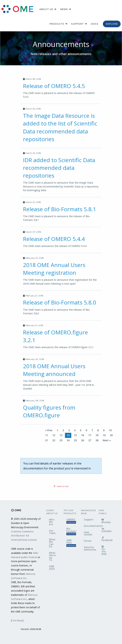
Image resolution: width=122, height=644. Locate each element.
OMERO (71, 521)
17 (90, 435)
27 (90, 440)
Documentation (89, 526)
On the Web (104, 551)
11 (47, 435)
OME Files (71, 543)
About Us (46, 9)
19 (104, 435)
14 (68, 435)
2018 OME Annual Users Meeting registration (54, 269)
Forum (88, 541)
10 (110, 430)
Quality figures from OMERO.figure (49, 411)
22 (54, 440)
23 (61, 440)
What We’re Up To (52, 556)
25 (75, 440)
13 (61, 435)
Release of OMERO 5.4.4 (54, 239)
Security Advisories (89, 548)
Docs (95, 24)
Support (77, 24)
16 (83, 435)
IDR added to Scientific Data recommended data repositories (59, 168)
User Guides (88, 533)
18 (97, 435)
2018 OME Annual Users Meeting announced (54, 370)
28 (97, 440)
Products (57, 24)
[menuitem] (19, 9)
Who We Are (52, 522)
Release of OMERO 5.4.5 (54, 86)
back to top (61, 486)
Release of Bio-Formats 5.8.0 (60, 302)
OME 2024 (52, 568)
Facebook (106, 539)
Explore (112, 24)
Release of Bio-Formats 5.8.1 (60, 209)
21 (47, 440)
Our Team (52, 532)
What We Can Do (52, 543)
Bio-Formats (71, 531)
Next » (107, 440)
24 (68, 440)
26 (83, 440)
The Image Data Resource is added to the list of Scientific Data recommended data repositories (60, 127)
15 (75, 435)
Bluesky (106, 521)
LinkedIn (106, 530)
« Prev (49, 430)
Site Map (17, 620)
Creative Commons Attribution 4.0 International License (24, 536)
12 (54, 435)
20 (111, 435)
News (64, 9)
